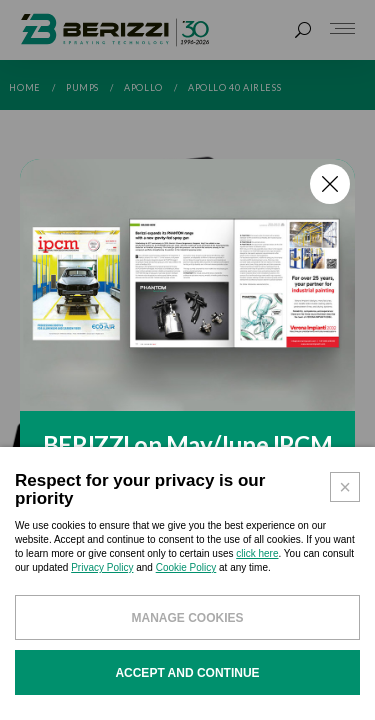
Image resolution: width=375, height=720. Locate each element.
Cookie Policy (186, 567)
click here (257, 553)
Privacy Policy (102, 567)
